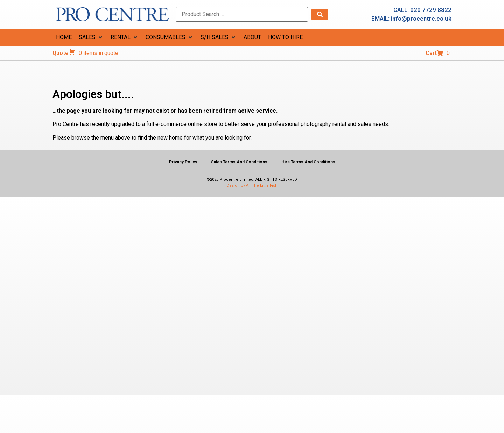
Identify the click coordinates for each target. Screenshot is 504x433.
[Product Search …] (242, 14)
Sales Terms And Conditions (239, 162)
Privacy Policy (183, 162)
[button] (91, 37)
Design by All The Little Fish (252, 186)
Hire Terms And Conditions (308, 162)
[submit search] (320, 15)
